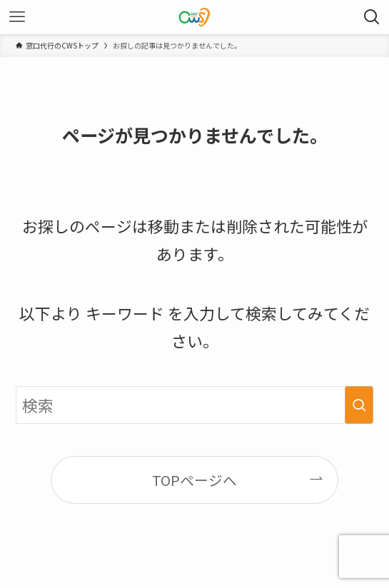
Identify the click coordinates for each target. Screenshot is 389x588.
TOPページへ (194, 480)
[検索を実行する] (359, 405)
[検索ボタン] (372, 17)
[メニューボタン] (17, 17)
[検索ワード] (194, 405)
